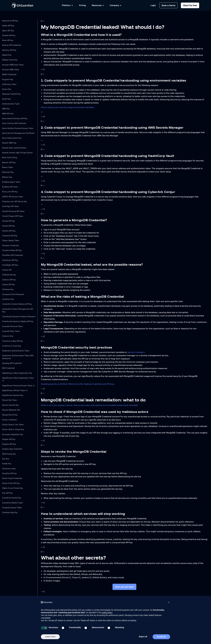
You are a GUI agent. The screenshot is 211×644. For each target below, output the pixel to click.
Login (153, 5)
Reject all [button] (143, 637)
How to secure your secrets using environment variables (68, 107)
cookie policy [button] (107, 613)
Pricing (82, 5)
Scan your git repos (124, 587)
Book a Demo (168, 5)
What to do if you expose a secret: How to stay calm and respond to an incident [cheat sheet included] (89, 405)
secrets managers (136, 352)
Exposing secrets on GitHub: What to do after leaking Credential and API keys (78, 384)
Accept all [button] (161, 637)
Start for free (190, 5)
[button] (169, 602)
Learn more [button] (50, 637)
